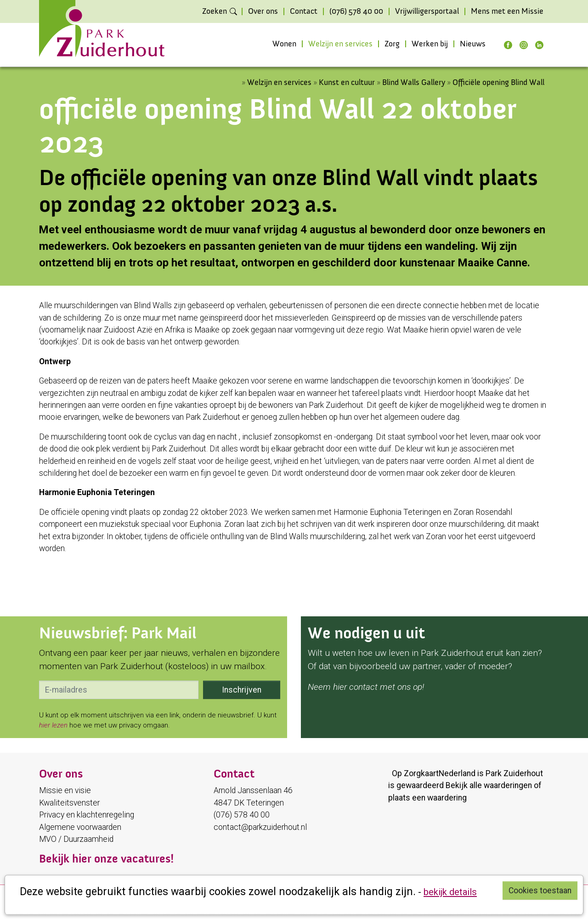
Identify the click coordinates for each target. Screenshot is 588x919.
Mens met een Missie (507, 11)
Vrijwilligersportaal (427, 11)
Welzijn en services (340, 44)
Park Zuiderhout (514, 773)
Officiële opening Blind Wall (498, 82)
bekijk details (450, 892)
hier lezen (53, 725)
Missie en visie (65, 790)
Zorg (392, 44)
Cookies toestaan (540, 891)
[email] (119, 690)
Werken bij (430, 44)
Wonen (284, 44)
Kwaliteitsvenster (69, 803)
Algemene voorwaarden (80, 827)
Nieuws (473, 44)
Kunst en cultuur (347, 82)
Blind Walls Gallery (415, 82)
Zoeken (215, 11)
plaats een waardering (427, 798)
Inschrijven (242, 690)
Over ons (263, 11)
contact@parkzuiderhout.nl (260, 827)
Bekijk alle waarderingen (489, 785)
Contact (304, 11)
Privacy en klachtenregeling (87, 815)
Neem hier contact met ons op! (366, 687)
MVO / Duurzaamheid (76, 839)
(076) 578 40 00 (356, 11)
